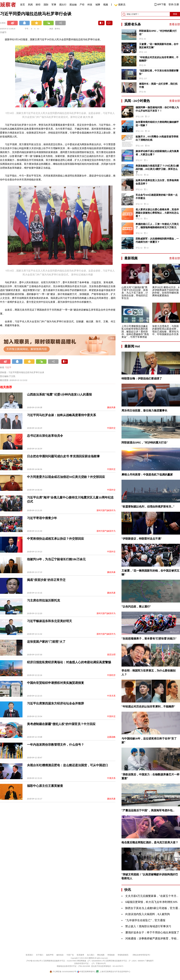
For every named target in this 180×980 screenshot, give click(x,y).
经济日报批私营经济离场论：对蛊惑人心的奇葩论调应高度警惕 (69, 662)
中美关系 (111, 696)
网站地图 (101, 955)
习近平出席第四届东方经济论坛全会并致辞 (55, 703)
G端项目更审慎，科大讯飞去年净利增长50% (151, 902)
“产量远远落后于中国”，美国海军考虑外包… (148, 810)
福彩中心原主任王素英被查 (45, 786)
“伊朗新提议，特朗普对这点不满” (142, 539)
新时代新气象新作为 (106, 510)
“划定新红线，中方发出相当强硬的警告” (159, 72)
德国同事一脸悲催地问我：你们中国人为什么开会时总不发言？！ (157, 109)
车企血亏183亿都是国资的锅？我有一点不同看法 (157, 197)
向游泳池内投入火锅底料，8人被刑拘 (148, 914)
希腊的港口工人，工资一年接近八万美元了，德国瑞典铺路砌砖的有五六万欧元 (157, 226)
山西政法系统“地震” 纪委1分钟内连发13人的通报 (59, 394)
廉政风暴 (111, 407)
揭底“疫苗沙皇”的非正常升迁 (46, 580)
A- (32, 29)
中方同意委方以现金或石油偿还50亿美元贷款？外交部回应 (66, 477)
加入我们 (91, 955)
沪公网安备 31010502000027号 (63, 972)
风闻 (30, 5)
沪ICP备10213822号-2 (35, 961)
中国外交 (111, 428)
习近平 (8, 367)
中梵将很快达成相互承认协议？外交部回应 (55, 539)
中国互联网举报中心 (86, 972)
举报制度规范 (123, 955)
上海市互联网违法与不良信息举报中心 (113, 972)
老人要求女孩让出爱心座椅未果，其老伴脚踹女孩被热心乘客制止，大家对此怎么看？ (157, 213)
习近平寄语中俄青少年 (42, 518)
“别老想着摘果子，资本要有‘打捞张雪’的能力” (149, 639)
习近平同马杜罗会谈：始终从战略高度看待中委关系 (61, 415)
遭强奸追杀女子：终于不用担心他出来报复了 (152, 932)
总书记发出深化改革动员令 (45, 436)
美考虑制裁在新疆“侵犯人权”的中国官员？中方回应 (61, 724)
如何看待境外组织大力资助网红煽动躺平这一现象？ (157, 124)
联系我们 (29, 955)
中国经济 (111, 675)
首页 (22, 5)
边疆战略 (111, 737)
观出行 (63, 5)
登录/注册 (174, 4)
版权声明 (50, 955)
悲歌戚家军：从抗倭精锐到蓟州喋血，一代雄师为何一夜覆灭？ (157, 240)
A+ (38, 29)
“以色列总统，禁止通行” (136, 607)
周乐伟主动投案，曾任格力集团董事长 (144, 411)
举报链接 (111, 955)
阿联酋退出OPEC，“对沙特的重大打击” (158, 33)
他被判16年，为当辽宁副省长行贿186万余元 (56, 559)
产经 (82, 5)
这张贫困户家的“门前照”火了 (46, 642)
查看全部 (175, 24)
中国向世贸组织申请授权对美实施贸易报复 (55, 683)
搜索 (175, 14)
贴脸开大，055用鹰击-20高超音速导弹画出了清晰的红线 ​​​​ (157, 138)
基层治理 (111, 655)
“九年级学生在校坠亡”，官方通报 (145, 920)
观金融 (73, 5)
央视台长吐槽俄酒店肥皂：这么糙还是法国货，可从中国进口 (67, 765)
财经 (38, 5)
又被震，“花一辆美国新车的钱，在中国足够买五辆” (159, 46)
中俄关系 (111, 778)
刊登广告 (70, 955)
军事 (54, 5)
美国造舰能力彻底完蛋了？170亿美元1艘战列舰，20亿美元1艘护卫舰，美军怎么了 (157, 169)
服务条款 (60, 955)
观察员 (120, 5)
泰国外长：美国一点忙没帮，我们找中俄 (158, 85)
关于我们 (40, 955)
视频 (106, 5)
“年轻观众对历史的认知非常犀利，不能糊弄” (159, 59)
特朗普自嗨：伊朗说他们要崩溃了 (142, 379)
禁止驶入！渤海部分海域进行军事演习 (148, 926)
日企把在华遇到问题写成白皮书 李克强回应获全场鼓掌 (63, 456)
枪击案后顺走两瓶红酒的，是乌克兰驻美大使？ (150, 842)
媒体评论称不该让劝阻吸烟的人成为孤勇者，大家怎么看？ (157, 153)
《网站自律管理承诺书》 (141, 955)
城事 (98, 5)
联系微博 (80, 955)
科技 (90, 5)
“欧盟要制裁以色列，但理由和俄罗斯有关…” (148, 507)
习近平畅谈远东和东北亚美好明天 (49, 621)
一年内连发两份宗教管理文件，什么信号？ (55, 745)
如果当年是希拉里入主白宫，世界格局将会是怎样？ (157, 182)
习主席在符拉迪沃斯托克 (43, 600)
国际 (46, 5)
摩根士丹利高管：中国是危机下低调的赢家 (147, 475)
